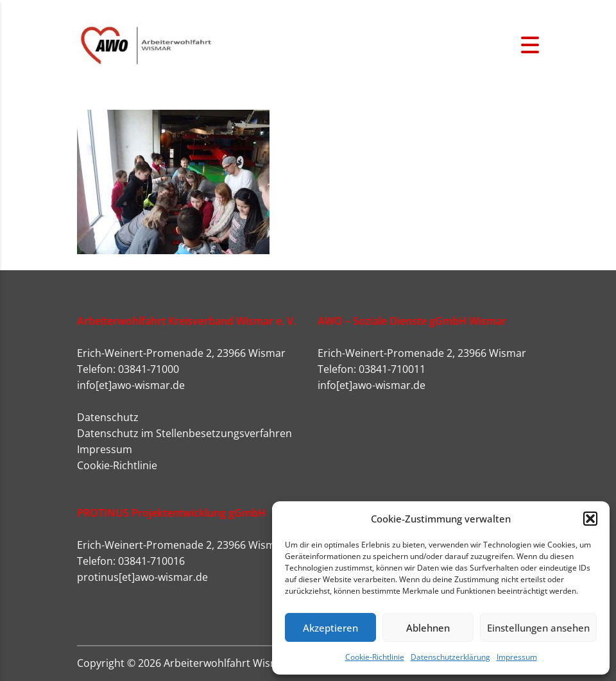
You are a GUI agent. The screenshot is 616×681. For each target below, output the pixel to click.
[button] (590, 519)
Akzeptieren (330, 628)
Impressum (517, 657)
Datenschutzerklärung (450, 657)
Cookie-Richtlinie (375, 657)
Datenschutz (108, 417)
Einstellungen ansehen (538, 628)
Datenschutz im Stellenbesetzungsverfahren (184, 433)
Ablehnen (428, 628)
